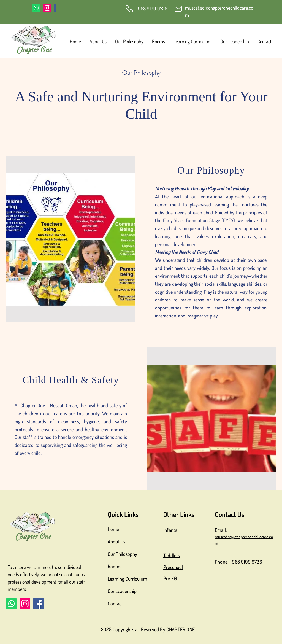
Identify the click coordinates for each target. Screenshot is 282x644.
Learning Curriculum (127, 579)
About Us (116, 541)
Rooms (114, 566)
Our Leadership (122, 591)
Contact (115, 603)
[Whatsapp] (36, 8)
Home (113, 529)
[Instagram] (47, 8)
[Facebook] (38, 604)
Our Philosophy (122, 554)
